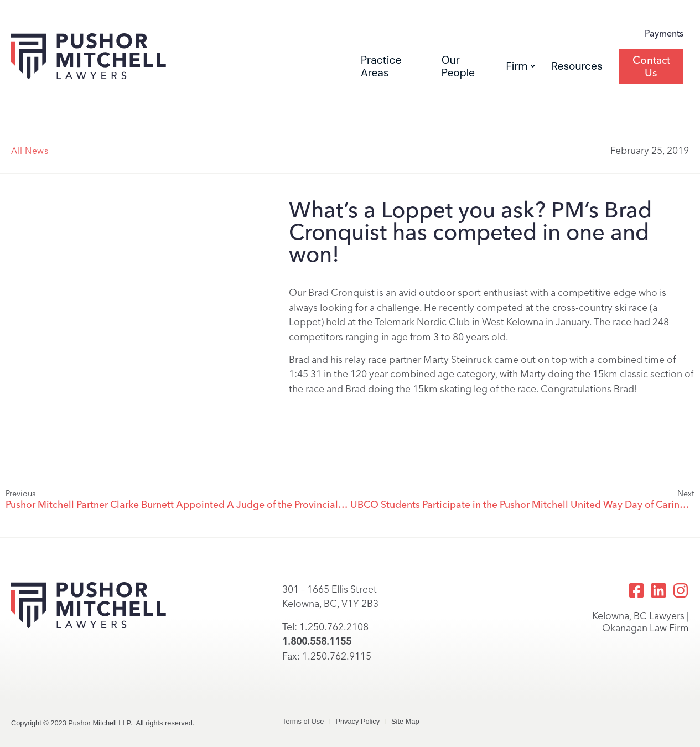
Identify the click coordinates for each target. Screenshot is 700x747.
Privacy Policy (357, 721)
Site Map (405, 721)
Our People (458, 66)
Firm (521, 66)
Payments (664, 33)
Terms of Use (303, 721)
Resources (577, 66)
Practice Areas (381, 66)
